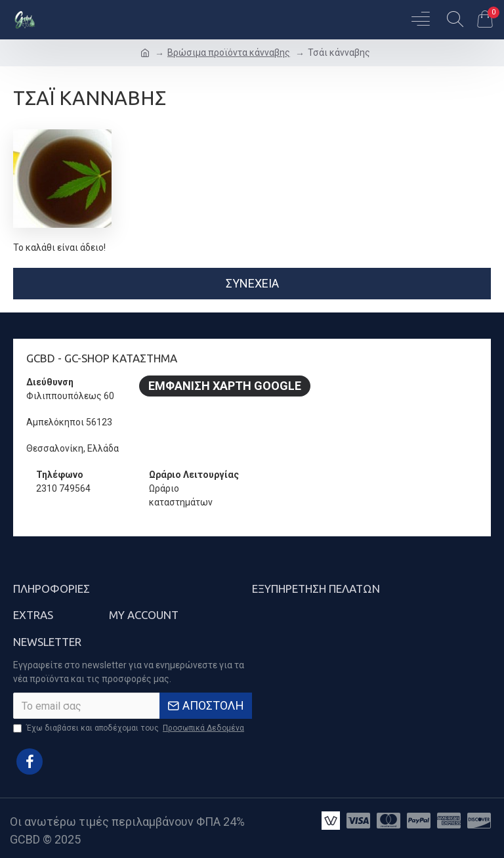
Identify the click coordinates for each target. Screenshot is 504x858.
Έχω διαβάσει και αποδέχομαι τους (130, 728)
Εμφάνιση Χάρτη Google (225, 386)
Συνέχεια (252, 283)
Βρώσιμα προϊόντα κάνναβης (229, 53)
